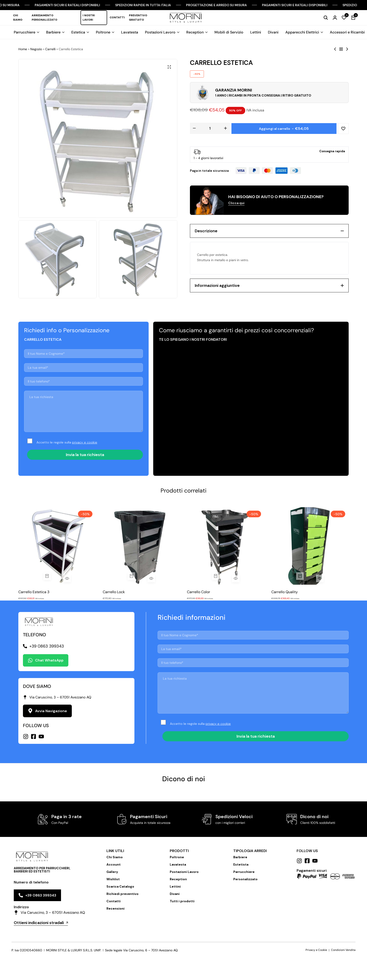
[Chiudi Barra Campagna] (359, 5)
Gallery (112, 872)
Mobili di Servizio (229, 32)
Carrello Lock (114, 592)
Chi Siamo (18, 18)
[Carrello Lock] (142, 546)
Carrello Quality (285, 592)
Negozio (36, 49)
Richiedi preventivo (122, 894)
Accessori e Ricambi (347, 32)
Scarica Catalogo (120, 886)
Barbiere (53, 32)
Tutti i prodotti (182, 901)
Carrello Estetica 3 (34, 592)
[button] (344, 18)
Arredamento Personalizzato (44, 18)
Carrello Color (199, 592)
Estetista (241, 864)
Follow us (307, 851)
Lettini (256, 32)
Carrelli (50, 49)
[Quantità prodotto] (210, 128)
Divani (273, 32)
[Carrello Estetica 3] (57, 546)
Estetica (78, 32)
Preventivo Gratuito (138, 18)
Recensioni (115, 908)
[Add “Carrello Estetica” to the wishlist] (343, 128)
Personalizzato (245, 879)
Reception (195, 32)
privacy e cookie (85, 442)
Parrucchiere (25, 32)
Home (23, 49)
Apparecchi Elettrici (302, 32)
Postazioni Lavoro (160, 32)
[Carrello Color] (226, 546)
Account (114, 864)
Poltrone (103, 32)
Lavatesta (130, 32)
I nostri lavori (89, 18)
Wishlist (113, 879)
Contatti (117, 17)
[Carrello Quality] (310, 546)
